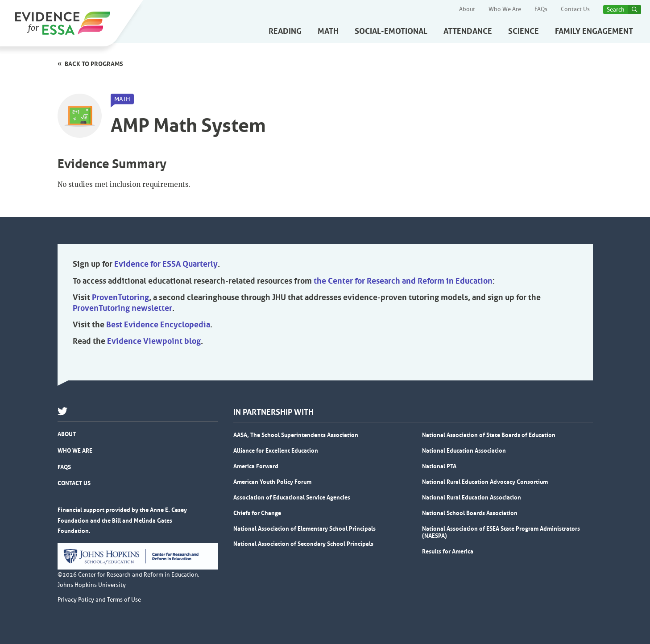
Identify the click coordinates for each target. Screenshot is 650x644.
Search (616, 10)
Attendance (468, 31)
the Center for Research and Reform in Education (403, 281)
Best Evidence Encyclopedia (158, 325)
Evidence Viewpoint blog (154, 341)
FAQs (541, 9)
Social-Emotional (391, 31)
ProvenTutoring (120, 297)
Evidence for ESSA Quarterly (166, 264)
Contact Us (575, 9)
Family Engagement (594, 31)
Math (328, 31)
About (467, 9)
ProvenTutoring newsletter (122, 308)
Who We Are (505, 9)
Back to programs (94, 64)
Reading (285, 31)
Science (524, 31)
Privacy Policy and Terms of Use (99, 600)
